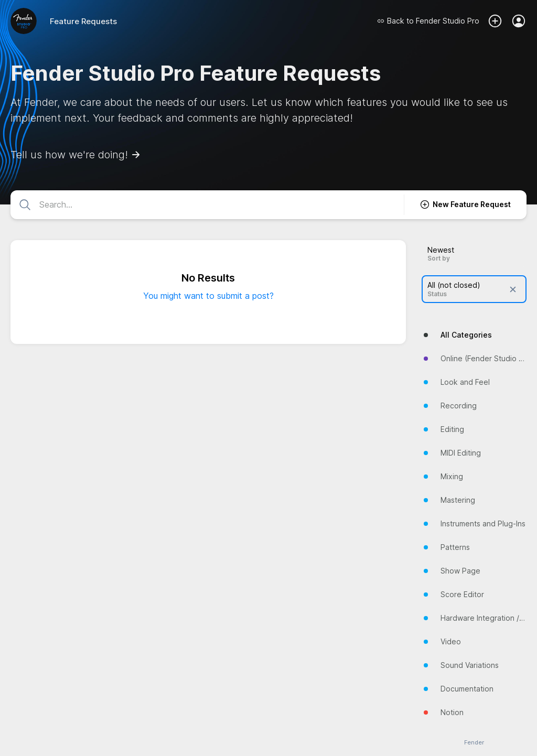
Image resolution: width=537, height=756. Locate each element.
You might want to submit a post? (208, 296)
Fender (474, 743)
